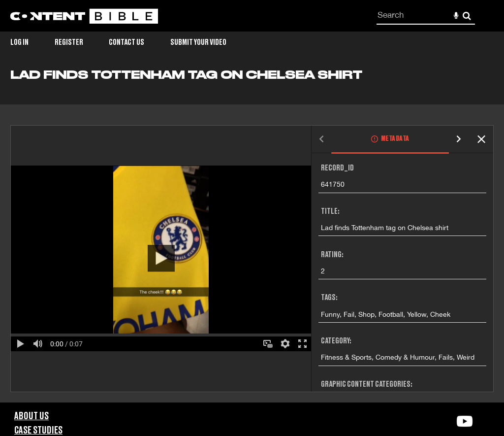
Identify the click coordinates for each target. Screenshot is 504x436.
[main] (252, 235)
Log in (19, 42)
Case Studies (38, 431)
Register (69, 42)
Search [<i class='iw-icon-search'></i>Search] (467, 16)
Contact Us (126, 42)
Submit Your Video (198, 42)
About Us (31, 416)
